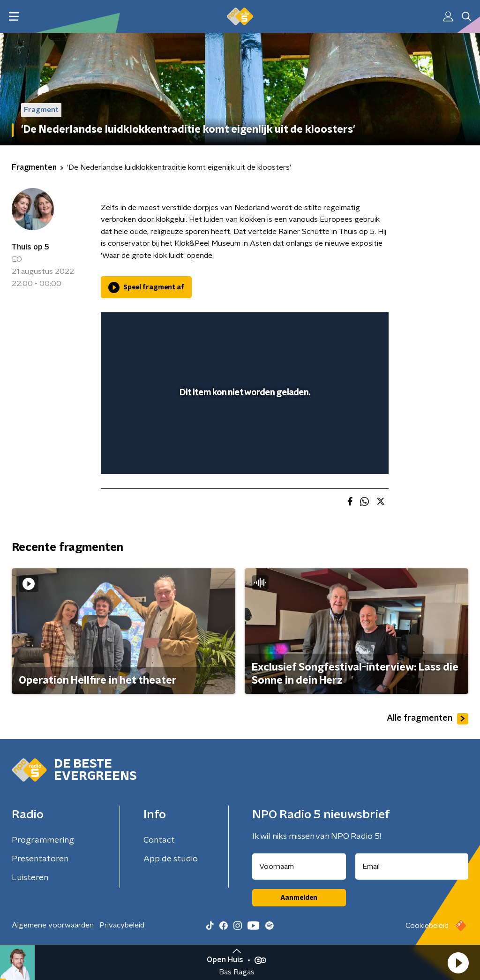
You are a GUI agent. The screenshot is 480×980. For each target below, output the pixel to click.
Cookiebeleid (427, 926)
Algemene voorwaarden (53, 925)
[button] (458, 963)
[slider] (243, 429)
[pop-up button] (349, 453)
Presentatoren (40, 859)
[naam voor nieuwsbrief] (299, 867)
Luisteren (30, 878)
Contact (159, 840)
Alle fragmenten (427, 719)
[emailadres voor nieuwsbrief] (412, 867)
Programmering (43, 840)
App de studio (171, 859)
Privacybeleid (122, 925)
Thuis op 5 (30, 247)
